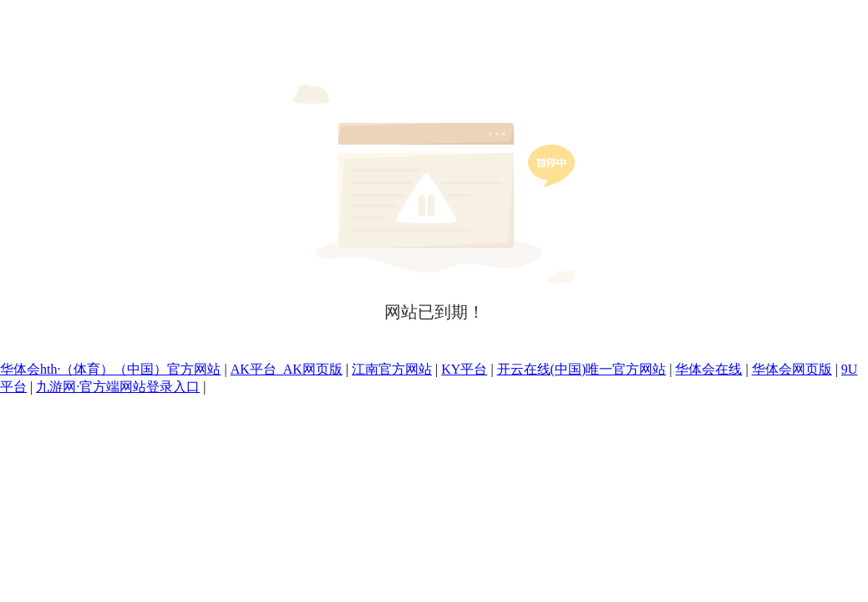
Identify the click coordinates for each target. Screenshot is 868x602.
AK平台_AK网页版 (287, 369)
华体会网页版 (792, 369)
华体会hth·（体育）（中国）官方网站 (110, 369)
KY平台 (464, 369)
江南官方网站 (392, 369)
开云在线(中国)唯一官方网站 (582, 369)
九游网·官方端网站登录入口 (118, 387)
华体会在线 (708, 369)
